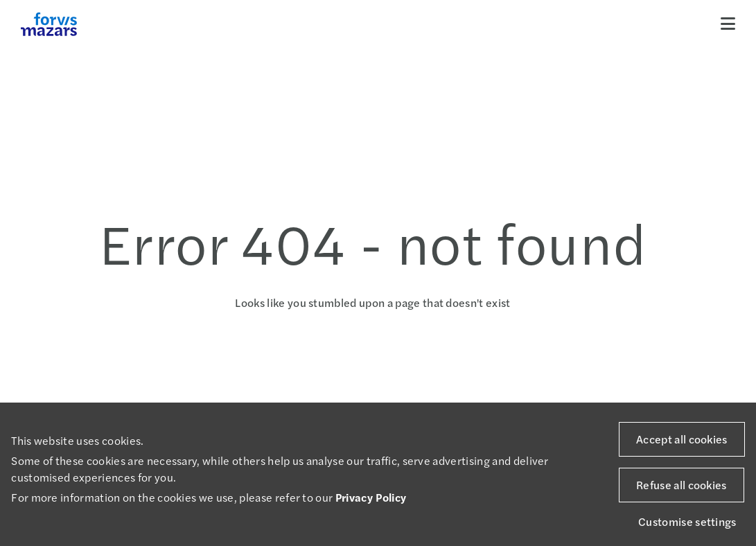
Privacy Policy (371, 497)
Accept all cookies (682, 439)
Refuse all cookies (682, 485)
